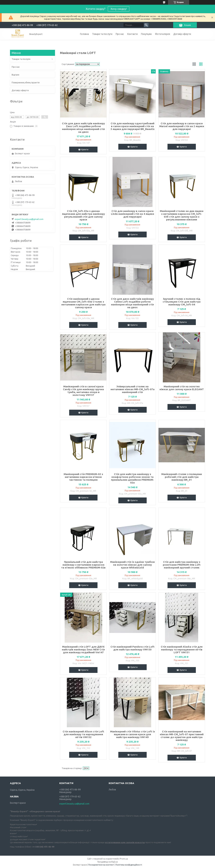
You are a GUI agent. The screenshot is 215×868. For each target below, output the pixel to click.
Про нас (120, 34)
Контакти (132, 34)
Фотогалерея (162, 34)
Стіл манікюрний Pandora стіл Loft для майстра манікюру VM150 (132, 648)
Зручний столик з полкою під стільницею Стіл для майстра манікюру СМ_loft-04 (182, 302)
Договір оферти (182, 34)
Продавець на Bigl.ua (107, 862)
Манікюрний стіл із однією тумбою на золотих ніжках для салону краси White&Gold (132, 565)
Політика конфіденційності (129, 865)
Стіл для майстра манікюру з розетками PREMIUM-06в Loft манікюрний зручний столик (182, 565)
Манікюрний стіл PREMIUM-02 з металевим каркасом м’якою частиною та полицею (83, 477)
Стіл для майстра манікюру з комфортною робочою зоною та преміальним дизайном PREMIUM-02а (132, 478)
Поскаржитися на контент (101, 865)
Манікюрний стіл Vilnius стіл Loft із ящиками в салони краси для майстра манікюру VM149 (132, 734)
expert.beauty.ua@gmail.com (29, 219)
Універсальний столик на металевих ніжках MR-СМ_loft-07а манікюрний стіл (132, 389)
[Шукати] (146, 25)
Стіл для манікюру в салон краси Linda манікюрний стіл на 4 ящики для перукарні (132, 214)
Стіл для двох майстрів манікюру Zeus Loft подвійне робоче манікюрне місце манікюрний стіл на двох (83, 128)
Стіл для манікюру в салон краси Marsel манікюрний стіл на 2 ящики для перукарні (182, 126)
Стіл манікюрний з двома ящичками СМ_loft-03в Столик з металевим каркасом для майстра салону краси (83, 303)
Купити (85, 149)
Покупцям (146, 34)
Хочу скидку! (119, 9)
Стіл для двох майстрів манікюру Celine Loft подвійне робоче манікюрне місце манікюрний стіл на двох (132, 303)
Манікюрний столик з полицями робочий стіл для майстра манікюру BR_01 (182, 477)
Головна (84, 34)
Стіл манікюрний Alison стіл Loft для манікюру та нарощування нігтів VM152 (83, 734)
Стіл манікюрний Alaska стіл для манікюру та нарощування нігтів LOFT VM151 (182, 650)
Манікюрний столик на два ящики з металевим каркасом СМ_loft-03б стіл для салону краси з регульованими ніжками (182, 215)
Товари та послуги (102, 34)
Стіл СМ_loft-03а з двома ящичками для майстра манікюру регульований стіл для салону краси (83, 215)
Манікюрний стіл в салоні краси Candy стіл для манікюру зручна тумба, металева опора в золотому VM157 (83, 391)
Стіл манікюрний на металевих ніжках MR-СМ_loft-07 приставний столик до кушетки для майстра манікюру (182, 736)
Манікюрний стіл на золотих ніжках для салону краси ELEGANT (182, 388)
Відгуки (15, 75)
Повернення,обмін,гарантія (26, 82)
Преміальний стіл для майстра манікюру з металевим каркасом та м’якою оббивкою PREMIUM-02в (83, 565)
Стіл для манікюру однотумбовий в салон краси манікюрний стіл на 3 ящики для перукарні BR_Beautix (132, 126)
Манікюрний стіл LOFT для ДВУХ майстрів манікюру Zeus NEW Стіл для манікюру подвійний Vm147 (83, 650)
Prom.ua (124, 859)
